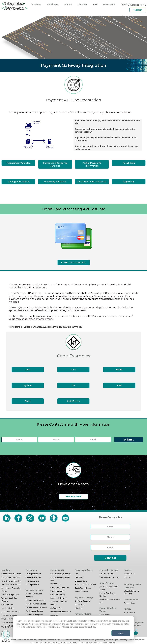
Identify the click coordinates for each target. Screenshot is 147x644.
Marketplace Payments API (61, 612)
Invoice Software (81, 592)
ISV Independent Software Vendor (110, 588)
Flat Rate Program (107, 574)
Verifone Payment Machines (37, 607)
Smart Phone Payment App (85, 585)
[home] (14, 6)
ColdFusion (73, 401)
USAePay (79, 608)
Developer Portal (32, 585)
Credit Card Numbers (73, 262)
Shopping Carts (81, 581)
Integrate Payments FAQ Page (131, 592)
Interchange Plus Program (109, 577)
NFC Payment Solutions (11, 585)
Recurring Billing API (58, 598)
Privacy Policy (129, 612)
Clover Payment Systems (36, 600)
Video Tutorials (105, 615)
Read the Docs (130, 603)
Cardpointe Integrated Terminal (34, 616)
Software (37, 4)
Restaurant (79, 577)
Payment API (55, 584)
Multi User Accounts (9, 615)
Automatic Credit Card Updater (59, 603)
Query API (54, 615)
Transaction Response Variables (55, 164)
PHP (73, 370)
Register (137, 10)
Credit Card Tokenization (60, 587)
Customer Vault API (58, 595)
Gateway (83, 4)
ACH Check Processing (10, 612)
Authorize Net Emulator (10, 626)
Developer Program (33, 574)
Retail (77, 574)
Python (28, 385)
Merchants (109, 4)
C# (73, 385)
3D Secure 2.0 (56, 608)
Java (28, 370)
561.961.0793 (129, 574)
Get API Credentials (34, 577)
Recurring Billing (8, 608)
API (95, 4)
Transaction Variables (18, 163)
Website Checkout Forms (11, 574)
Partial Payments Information (92, 164)
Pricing (68, 4)
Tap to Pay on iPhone (83, 588)
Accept (121, 633)
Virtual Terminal (7, 619)
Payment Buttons (8, 623)
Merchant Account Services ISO (110, 601)
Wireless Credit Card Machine (9, 600)
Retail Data (129, 163)
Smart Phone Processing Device (11, 590)
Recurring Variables (55, 182)
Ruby (28, 401)
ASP (119, 385)
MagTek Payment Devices (36, 604)
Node (119, 370)
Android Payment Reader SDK (60, 579)
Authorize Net (80, 605)
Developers (127, 4)
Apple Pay (129, 182)
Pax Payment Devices (34, 611)
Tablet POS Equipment (10, 595)
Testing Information (18, 182)
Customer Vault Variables (92, 182)
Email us (127, 577)
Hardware (53, 4)
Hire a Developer (32, 581)
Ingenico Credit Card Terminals (34, 595)
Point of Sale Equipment (11, 577)
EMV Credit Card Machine (11, 581)
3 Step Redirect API (58, 591)
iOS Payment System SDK (61, 574)
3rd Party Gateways (82, 601)
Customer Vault (7, 605)
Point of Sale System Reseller (107, 595)
